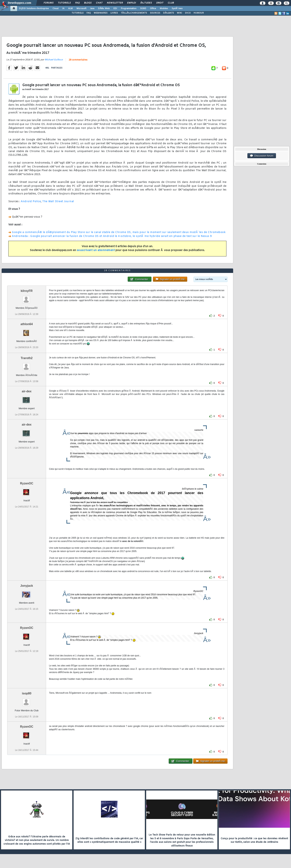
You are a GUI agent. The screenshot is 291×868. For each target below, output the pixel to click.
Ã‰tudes (146, 3)
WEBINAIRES (101, 13)
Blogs (88, 3)
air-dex (27, 391)
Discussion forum (262, 156)
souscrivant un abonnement (96, 250)
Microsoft (81, 9)
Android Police (31, 202)
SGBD (143, 9)
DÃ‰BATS (169, 13)
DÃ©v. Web (104, 9)
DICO (188, 13)
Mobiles (164, 9)
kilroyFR (27, 291)
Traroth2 (27, 358)
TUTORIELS (78, 13)
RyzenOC (27, 483)
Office (153, 9)
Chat (99, 3)
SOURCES (155, 13)
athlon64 (27, 324)
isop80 (27, 693)
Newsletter (115, 3)
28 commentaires (78, 60)
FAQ (77, 3)
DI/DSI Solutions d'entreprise (34, 9)
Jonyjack (27, 586)
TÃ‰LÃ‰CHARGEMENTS (134, 13)
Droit (160, 3)
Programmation (129, 9)
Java (92, 9)
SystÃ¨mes (177, 9)
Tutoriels (64, 3)
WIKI (179, 13)
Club (171, 3)
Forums (49, 3)
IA (63, 9)
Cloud (55, 9)
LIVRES (114, 13)
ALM (70, 9)
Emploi (131, 3)
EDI (115, 9)
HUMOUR (199, 13)
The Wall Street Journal (58, 202)
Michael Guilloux (54, 60)
